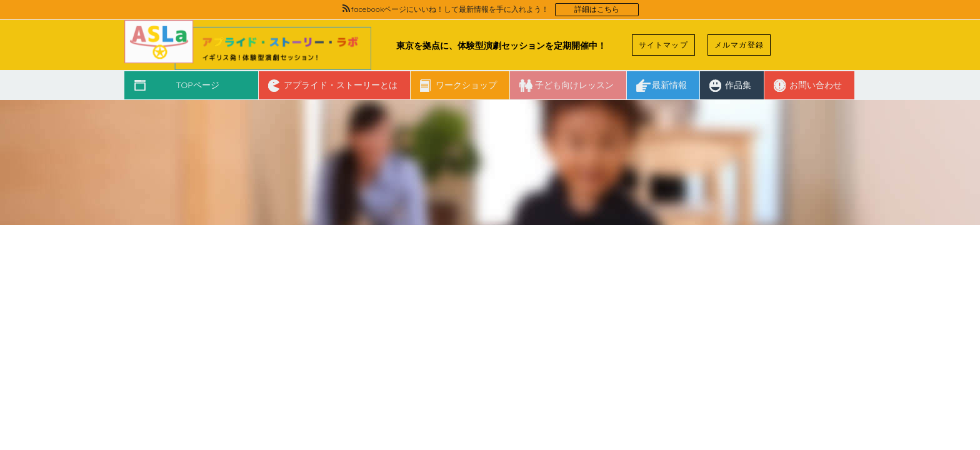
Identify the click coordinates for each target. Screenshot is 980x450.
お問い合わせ (816, 85)
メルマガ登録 (739, 45)
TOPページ (197, 85)
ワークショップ (466, 85)
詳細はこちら (597, 9)
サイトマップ (663, 45)
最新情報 (669, 85)
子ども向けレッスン (574, 85)
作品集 (738, 85)
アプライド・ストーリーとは (341, 85)
